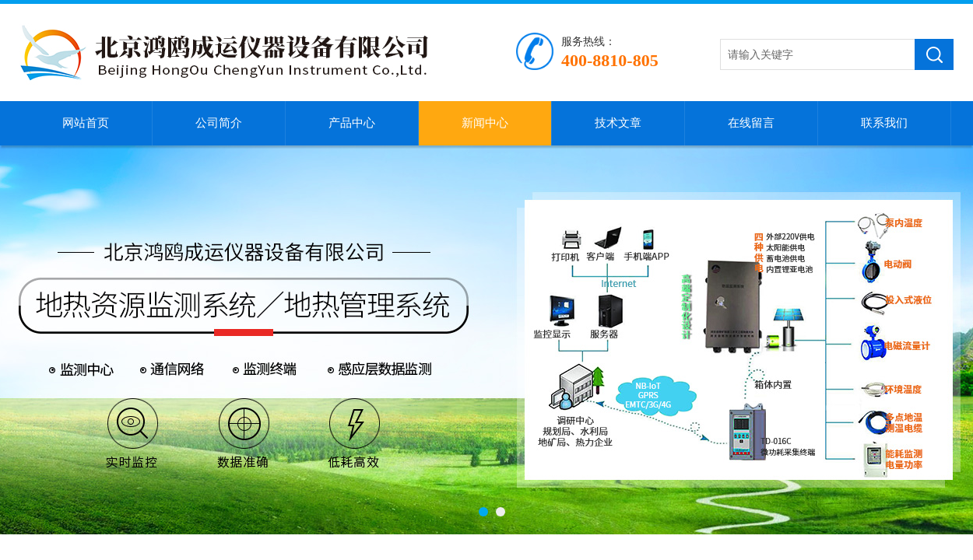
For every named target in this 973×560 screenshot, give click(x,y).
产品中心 (352, 123)
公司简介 (219, 123)
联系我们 (884, 123)
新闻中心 (485, 123)
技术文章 (618, 123)
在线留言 (751, 123)
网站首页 (86, 123)
